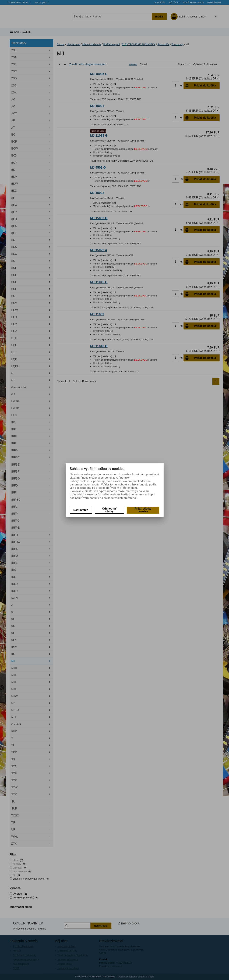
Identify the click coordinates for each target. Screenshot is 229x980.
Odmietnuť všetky (109, 510)
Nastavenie (81, 510)
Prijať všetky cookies (143, 510)
